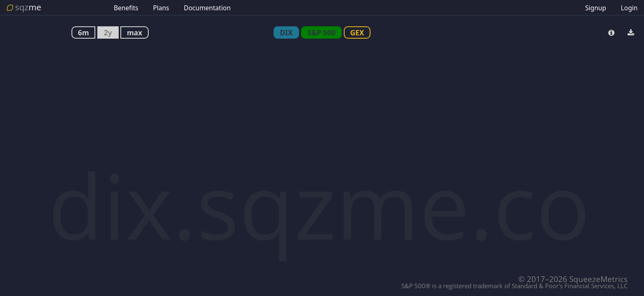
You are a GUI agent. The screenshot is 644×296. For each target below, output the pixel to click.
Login (629, 8)
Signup (596, 8)
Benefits (126, 8)
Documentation (207, 8)
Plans (161, 8)
